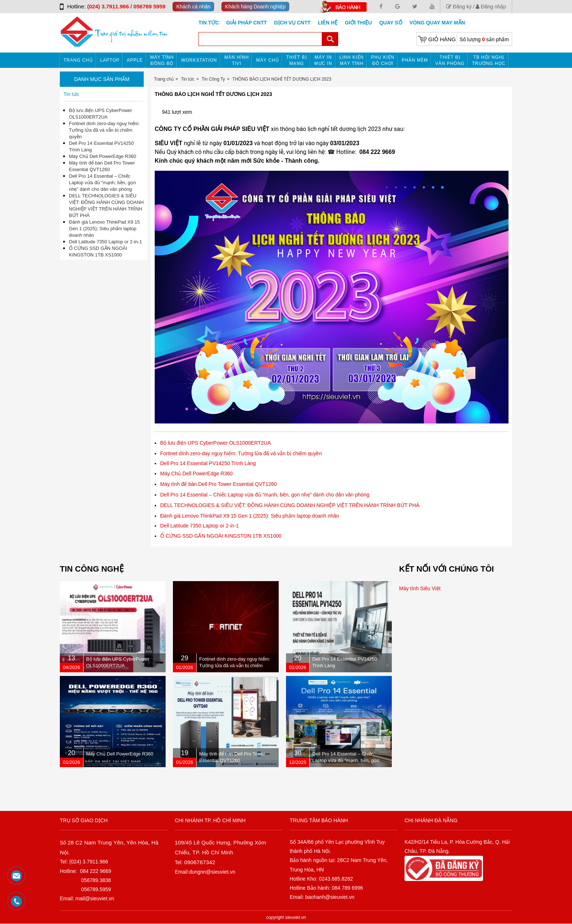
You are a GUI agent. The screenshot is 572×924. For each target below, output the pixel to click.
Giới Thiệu (358, 23)
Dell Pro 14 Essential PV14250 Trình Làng (208, 463)
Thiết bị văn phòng (450, 60)
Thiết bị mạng (297, 60)
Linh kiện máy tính (352, 60)
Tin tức (209, 23)
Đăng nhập (491, 7)
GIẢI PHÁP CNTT (246, 23)
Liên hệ (328, 23)
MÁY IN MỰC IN (323, 60)
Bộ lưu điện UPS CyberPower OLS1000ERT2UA (215, 443)
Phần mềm (415, 60)
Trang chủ (78, 60)
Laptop (110, 60)
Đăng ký (459, 7)
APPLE (135, 60)
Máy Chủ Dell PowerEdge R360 (196, 473)
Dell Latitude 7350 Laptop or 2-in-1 (200, 526)
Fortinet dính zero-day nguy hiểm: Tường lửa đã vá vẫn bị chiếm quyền (241, 453)
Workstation (199, 60)
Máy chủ (267, 60)
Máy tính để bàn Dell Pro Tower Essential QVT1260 (219, 484)
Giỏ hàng (442, 39)
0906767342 (200, 862)
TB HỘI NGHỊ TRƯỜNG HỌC (489, 60)
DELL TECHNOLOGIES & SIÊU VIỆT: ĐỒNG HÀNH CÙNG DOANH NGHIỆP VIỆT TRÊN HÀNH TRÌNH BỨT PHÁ (290, 505)
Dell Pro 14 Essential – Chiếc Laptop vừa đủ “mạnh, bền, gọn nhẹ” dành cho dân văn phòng (265, 495)
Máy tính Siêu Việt (420, 588)
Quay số (391, 23)
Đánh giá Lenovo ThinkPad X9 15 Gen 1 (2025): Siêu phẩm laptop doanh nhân (250, 516)
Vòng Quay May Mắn (437, 23)
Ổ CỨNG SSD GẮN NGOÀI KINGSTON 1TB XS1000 (221, 536)
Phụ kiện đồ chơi (383, 60)
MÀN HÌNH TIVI (237, 60)
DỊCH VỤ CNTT (293, 23)
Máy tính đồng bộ (162, 60)
